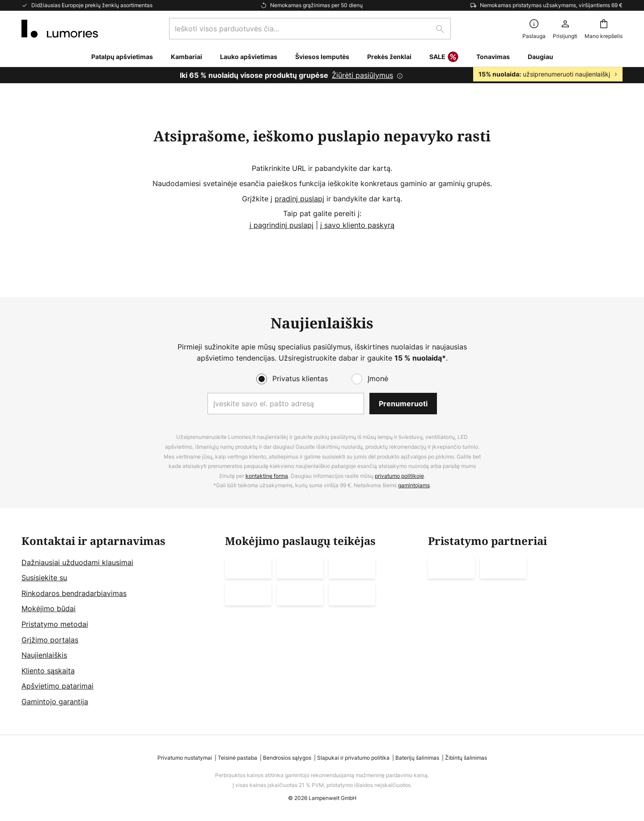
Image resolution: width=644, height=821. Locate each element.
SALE (444, 57)
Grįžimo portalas (50, 640)
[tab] (119, 621)
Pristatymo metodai (55, 624)
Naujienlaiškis (44, 655)
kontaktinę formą (267, 476)
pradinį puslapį (299, 199)
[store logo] (60, 29)
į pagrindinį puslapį (282, 225)
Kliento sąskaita (48, 671)
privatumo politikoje (399, 476)
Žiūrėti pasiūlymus (362, 75)
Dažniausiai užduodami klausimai (77, 562)
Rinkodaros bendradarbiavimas (74, 593)
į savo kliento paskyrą (357, 225)
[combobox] (310, 29)
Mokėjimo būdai (49, 608)
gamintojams (414, 485)
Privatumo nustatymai (185, 758)
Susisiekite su (44, 578)
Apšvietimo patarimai (57, 686)
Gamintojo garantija (55, 702)
